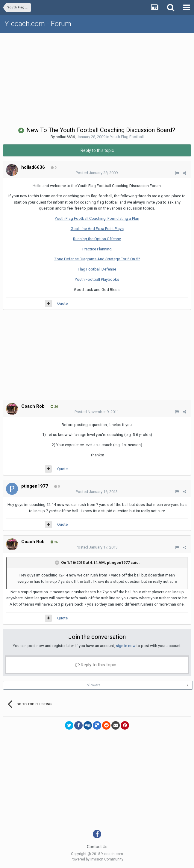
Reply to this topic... (97, 665)
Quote (62, 303)
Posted (97, 173)
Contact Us (97, 847)
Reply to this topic (97, 150)
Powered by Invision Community (97, 859)
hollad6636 (65, 137)
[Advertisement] (98, 78)
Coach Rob (33, 406)
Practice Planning (97, 249)
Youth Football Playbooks (97, 279)
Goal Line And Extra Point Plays (97, 229)
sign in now (126, 646)
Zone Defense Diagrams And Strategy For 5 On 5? (97, 259)
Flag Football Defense (97, 269)
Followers (93, 685)
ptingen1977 (35, 486)
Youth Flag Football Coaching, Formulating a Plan (97, 218)
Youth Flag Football (127, 137)
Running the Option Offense (97, 239)
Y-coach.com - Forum (38, 24)
